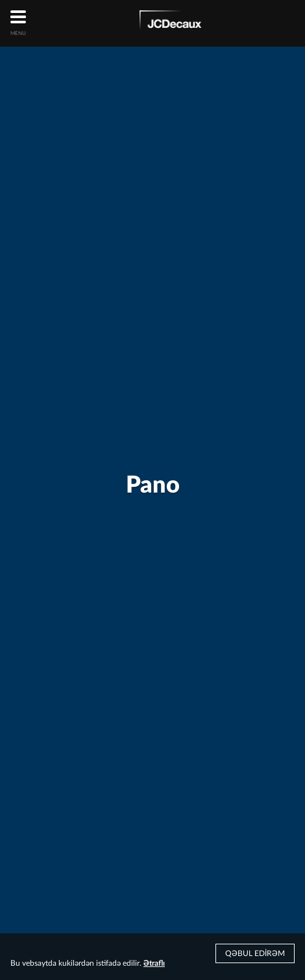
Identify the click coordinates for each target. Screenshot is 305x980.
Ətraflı (154, 963)
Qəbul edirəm (255, 953)
